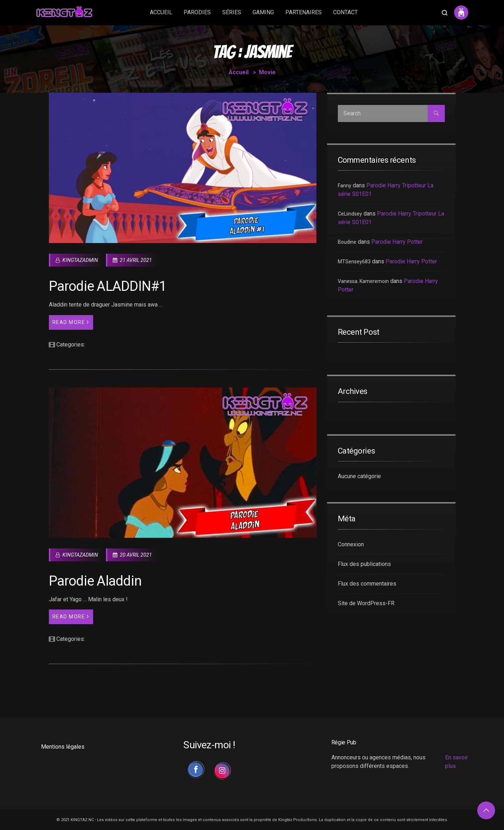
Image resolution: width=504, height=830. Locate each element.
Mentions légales (63, 747)
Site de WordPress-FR (366, 603)
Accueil (239, 72)
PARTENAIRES (304, 12)
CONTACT (345, 12)
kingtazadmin (77, 260)
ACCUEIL (161, 12)
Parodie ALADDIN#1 (108, 286)
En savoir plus (457, 762)
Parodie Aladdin (95, 581)
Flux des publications (364, 564)
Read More (71, 322)
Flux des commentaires (367, 584)
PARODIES (197, 12)
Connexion (351, 544)
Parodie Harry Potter (397, 242)
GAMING (263, 12)
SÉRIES (232, 12)
